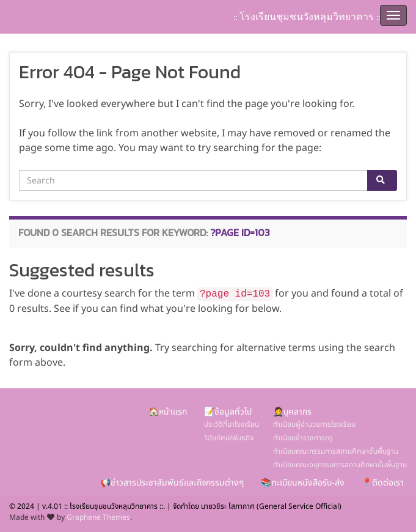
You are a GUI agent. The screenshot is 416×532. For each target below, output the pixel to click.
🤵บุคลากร (292, 412)
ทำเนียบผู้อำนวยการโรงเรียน (314, 424)
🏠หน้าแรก (168, 412)
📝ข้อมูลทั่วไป (228, 412)
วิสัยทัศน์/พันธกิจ (229, 438)
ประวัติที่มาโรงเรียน (232, 424)
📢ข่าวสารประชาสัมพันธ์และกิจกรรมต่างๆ (172, 483)
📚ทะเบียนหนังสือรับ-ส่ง (303, 483)
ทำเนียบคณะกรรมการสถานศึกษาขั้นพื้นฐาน (336, 451)
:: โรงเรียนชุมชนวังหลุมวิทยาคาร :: (307, 17)
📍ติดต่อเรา (383, 483)
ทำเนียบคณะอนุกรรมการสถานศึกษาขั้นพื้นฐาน (340, 465)
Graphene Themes (98, 517)
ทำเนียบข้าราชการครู (303, 438)
